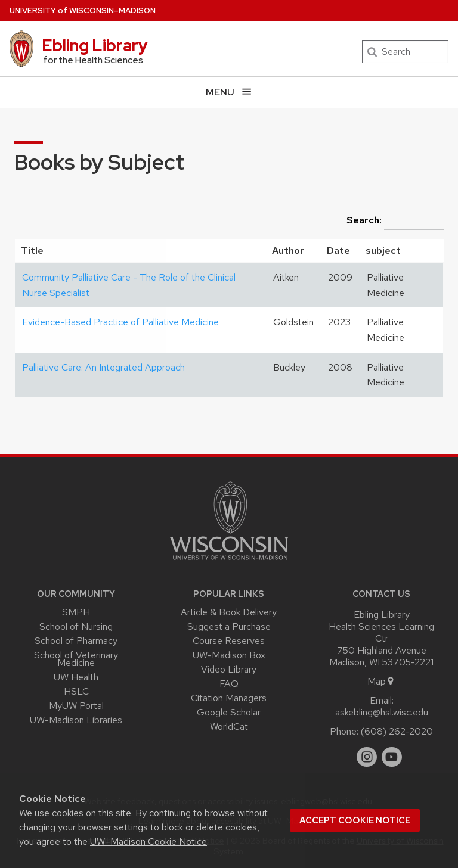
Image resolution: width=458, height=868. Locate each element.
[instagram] (367, 757)
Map (381, 681)
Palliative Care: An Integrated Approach (103, 367)
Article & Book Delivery (229, 612)
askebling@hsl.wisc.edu (382, 712)
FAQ (229, 684)
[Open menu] (229, 92)
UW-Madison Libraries (76, 720)
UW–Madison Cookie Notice (148, 841)
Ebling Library (95, 45)
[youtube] (392, 757)
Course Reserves (229, 641)
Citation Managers (229, 698)
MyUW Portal (76, 706)
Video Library (229, 669)
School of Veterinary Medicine (76, 659)
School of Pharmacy (76, 641)
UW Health (76, 677)
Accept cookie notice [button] (355, 820)
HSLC (76, 691)
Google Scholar (229, 712)
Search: (395, 221)
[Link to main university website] (229, 562)
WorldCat (229, 727)
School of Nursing (76, 626)
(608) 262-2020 (397, 731)
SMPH (76, 612)
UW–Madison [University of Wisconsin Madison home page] (83, 10)
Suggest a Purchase (229, 626)
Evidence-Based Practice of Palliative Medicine (120, 322)
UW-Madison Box (229, 655)
